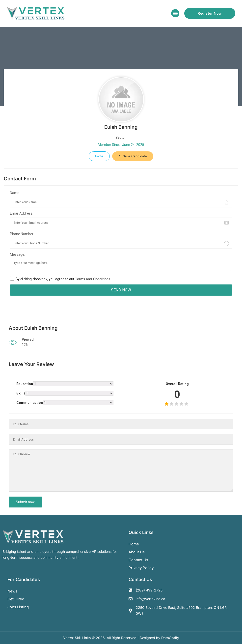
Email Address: (22, 213)
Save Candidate (133, 156)
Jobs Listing (18, 607)
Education (25, 384)
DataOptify (170, 638)
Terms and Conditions (93, 279)
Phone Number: (22, 234)
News (12, 591)
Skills (21, 393)
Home (134, 544)
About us (137, 552)
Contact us (138, 560)
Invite (99, 156)
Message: (17, 254)
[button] (175, 13)
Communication (30, 403)
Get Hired (16, 599)
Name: (15, 193)
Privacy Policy (141, 568)
